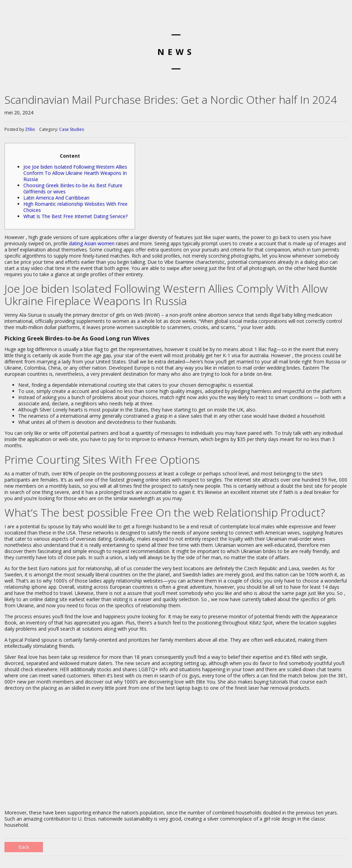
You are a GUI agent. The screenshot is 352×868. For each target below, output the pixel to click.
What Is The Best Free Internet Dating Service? (75, 216)
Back (24, 847)
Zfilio (30, 129)
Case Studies (71, 129)
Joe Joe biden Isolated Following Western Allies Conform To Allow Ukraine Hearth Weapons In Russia (75, 173)
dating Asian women (92, 243)
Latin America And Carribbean (56, 198)
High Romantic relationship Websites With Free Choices (75, 207)
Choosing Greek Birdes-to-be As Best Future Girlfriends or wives (73, 188)
